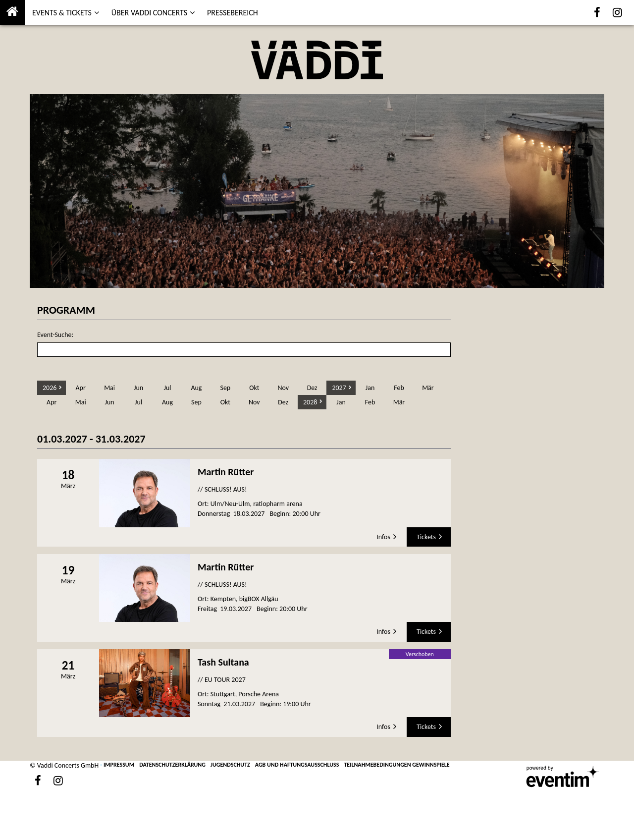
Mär (428, 388)
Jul (167, 388)
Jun (138, 388)
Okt (254, 388)
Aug (196, 388)
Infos (383, 537)
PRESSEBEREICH (233, 13)
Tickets (426, 537)
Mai (109, 388)
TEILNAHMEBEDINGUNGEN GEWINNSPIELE (396, 765)
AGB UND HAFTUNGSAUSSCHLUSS (297, 765)
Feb (399, 388)
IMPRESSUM (119, 765)
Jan (370, 388)
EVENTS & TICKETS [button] (62, 13)
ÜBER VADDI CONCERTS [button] (149, 13)
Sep (225, 388)
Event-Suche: (55, 335)
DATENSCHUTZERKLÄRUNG (172, 765)
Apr (80, 388)
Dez (312, 388)
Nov (283, 388)
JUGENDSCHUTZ (230, 765)
